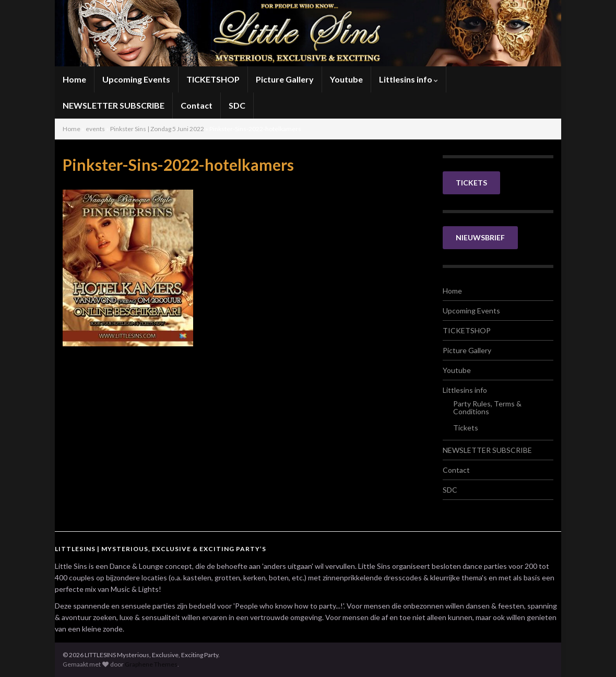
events (95, 129)
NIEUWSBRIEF (480, 237)
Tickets (466, 428)
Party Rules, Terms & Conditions (487, 407)
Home (74, 79)
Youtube (346, 79)
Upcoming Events (136, 79)
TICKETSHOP (213, 79)
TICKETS (471, 183)
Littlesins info (408, 79)
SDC (237, 105)
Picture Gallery (285, 79)
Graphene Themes (151, 664)
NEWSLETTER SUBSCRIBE (114, 105)
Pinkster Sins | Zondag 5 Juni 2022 (157, 129)
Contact (197, 105)
